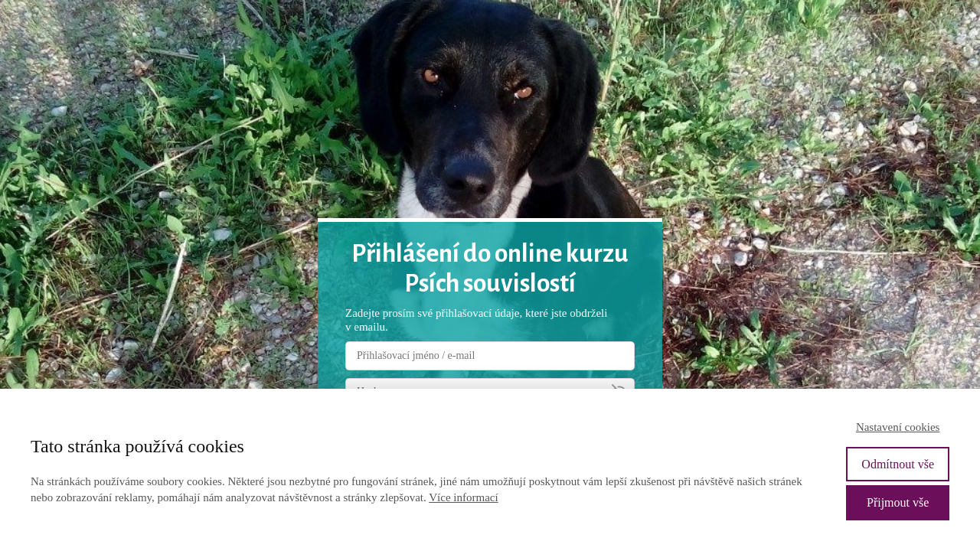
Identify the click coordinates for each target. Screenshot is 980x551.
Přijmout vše (898, 502)
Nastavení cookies (898, 427)
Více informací (463, 497)
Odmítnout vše (898, 464)
